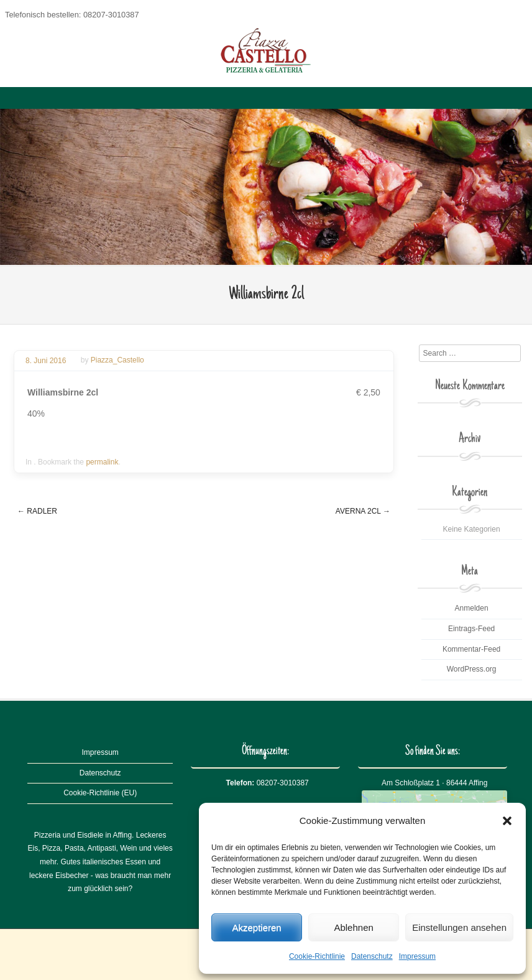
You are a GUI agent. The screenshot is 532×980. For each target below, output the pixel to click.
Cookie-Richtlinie (317, 956)
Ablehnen (353, 927)
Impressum (417, 956)
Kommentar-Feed (471, 649)
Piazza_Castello (117, 361)
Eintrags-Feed (471, 629)
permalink (102, 462)
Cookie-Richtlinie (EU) (100, 793)
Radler (37, 511)
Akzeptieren (256, 927)
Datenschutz (372, 956)
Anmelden (472, 608)
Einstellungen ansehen (459, 927)
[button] (507, 821)
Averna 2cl (363, 511)
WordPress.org (472, 669)
